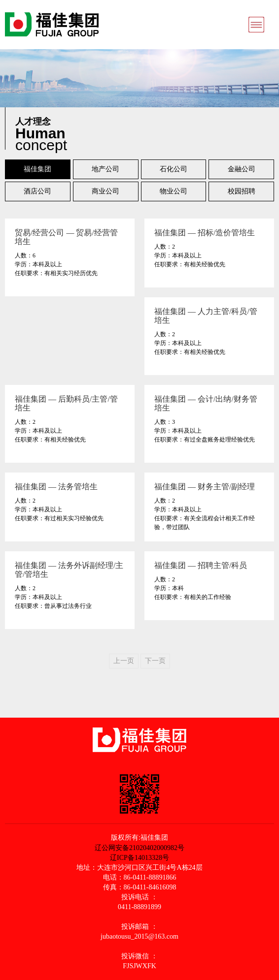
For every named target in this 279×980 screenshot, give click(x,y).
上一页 (124, 661)
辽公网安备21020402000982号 (139, 847)
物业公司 (174, 191)
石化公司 (174, 169)
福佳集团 (37, 169)
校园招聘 (242, 191)
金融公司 (242, 169)
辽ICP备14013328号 (139, 858)
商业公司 (105, 191)
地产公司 (105, 169)
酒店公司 (37, 191)
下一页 (155, 661)
